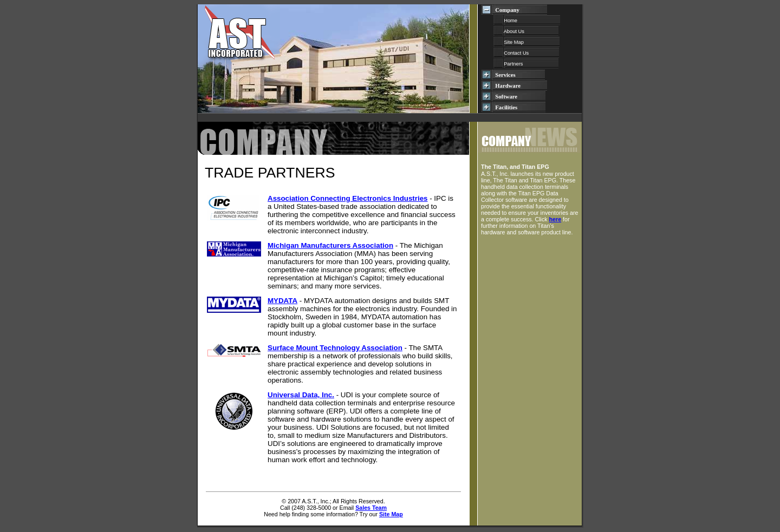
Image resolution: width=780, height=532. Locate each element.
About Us (526, 31)
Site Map (526, 42)
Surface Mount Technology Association (335, 348)
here (555, 219)
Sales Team (371, 508)
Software (519, 97)
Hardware (519, 86)
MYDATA (282, 301)
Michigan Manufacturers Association (330, 245)
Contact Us (526, 53)
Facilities (519, 107)
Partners (526, 64)
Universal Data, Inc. (301, 395)
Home (527, 21)
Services (518, 75)
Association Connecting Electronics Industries (348, 198)
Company (519, 10)
